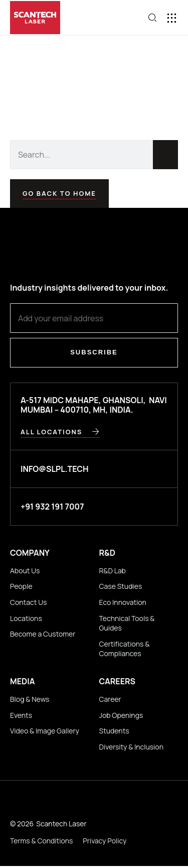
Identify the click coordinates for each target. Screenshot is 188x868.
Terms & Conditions (41, 841)
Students (114, 731)
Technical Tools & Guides (127, 623)
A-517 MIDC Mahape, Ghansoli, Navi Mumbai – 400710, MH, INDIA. (94, 405)
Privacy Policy (105, 841)
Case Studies (121, 586)
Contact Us (28, 602)
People (21, 586)
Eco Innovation (123, 602)
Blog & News (30, 699)
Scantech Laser (61, 824)
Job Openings (121, 715)
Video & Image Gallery (45, 731)
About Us (25, 571)
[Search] (165, 155)
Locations (26, 618)
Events (21, 715)
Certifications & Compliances (125, 649)
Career (110, 699)
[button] (172, 18)
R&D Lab (113, 571)
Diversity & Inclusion (131, 747)
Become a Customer (43, 634)
